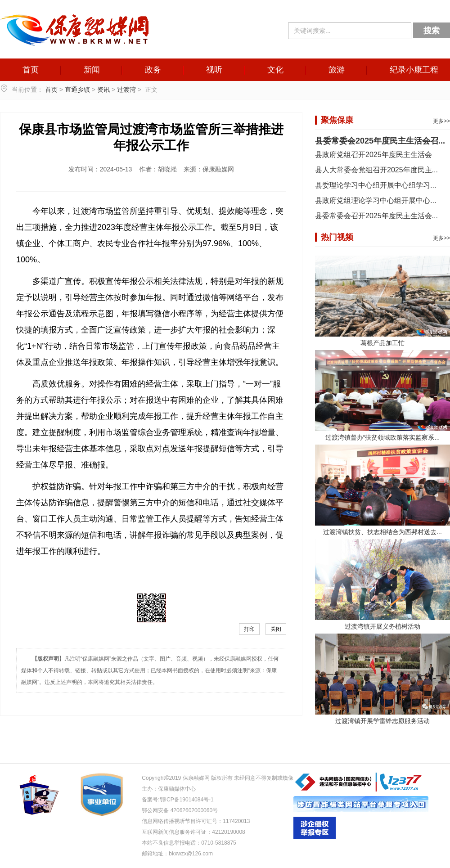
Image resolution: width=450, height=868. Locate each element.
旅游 (337, 70)
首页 (31, 70)
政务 (153, 70)
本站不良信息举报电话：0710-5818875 (189, 843)
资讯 (103, 90)
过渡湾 (126, 90)
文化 (275, 70)
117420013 (236, 821)
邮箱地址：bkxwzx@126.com (177, 854)
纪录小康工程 (414, 70)
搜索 (432, 31)
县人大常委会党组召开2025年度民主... (376, 170)
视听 (214, 70)
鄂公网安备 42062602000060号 (180, 810)
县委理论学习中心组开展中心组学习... (376, 185)
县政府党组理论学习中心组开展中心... (376, 200)
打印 (249, 629)
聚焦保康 (337, 120)
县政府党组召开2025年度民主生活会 (373, 155)
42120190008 (228, 832)
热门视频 (337, 237)
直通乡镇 (77, 90)
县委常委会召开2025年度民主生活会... (376, 216)
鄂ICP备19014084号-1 (187, 800)
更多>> (441, 121)
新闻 (92, 70)
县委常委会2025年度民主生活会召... (380, 141)
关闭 (276, 629)
